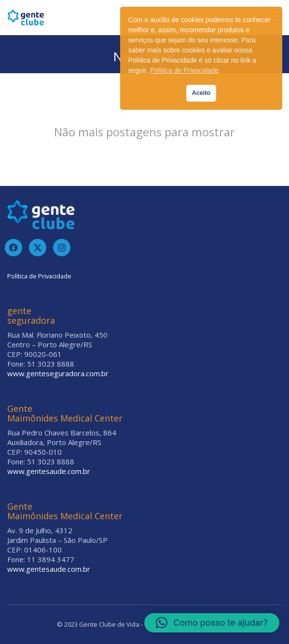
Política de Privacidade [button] (184, 70)
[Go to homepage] (26, 18)
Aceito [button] (201, 93)
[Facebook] (14, 248)
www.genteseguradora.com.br (58, 373)
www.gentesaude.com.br (49, 471)
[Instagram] (62, 248)
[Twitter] (38, 248)
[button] (212, 623)
